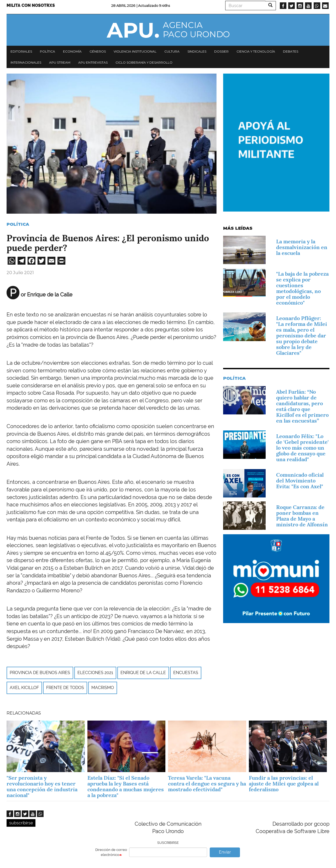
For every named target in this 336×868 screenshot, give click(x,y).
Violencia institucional (135, 51)
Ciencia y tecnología (256, 51)
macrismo (103, 688)
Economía (72, 51)
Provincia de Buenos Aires (40, 673)
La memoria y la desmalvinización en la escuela (302, 247)
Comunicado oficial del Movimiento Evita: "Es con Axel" (300, 481)
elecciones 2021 (95, 673)
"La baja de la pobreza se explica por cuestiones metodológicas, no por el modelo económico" (302, 288)
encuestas (186, 673)
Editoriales (21, 51)
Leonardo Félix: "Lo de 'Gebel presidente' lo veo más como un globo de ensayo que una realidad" (302, 448)
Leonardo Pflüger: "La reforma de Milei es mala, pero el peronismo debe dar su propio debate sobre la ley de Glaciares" (302, 336)
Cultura (172, 51)
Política (48, 51)
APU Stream (60, 62)
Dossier (221, 51)
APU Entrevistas (93, 62)
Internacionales (26, 62)
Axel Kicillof (24, 688)
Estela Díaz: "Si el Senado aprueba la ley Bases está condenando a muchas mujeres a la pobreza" (126, 787)
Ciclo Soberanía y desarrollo (144, 62)
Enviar (225, 852)
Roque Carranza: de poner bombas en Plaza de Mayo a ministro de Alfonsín (302, 516)
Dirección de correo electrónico (111, 852)
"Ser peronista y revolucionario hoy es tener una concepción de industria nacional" (42, 787)
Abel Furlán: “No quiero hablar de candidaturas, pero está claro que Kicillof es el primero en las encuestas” (302, 406)
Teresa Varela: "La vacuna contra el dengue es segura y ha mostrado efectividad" (207, 784)
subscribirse (21, 823)
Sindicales (197, 51)
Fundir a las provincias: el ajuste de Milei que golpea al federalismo (284, 784)
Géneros (98, 51)
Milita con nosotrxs (31, 5)
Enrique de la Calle (143, 673)
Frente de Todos (65, 688)
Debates (291, 51)
